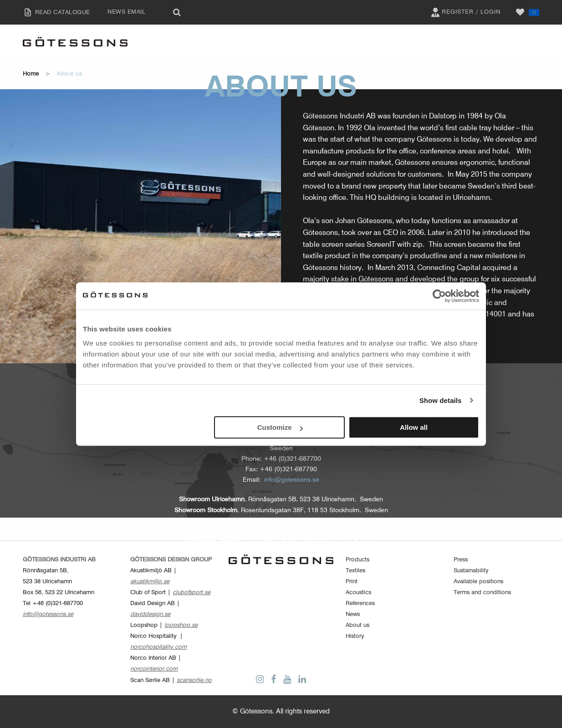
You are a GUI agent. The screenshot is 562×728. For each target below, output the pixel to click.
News (353, 614)
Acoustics (358, 593)
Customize (280, 427)
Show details (441, 400)
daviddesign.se (150, 614)
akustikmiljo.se (150, 582)
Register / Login (465, 12)
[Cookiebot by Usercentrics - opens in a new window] (439, 296)
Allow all (414, 427)
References (360, 603)
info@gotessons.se (292, 480)
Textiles (355, 571)
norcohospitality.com (158, 647)
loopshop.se (181, 625)
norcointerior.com (154, 669)
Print (352, 582)
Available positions (478, 582)
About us (358, 625)
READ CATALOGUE (54, 12)
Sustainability (471, 571)
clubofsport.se (192, 593)
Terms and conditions (482, 593)
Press (461, 560)
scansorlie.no (194, 680)
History (355, 636)
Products (358, 560)
